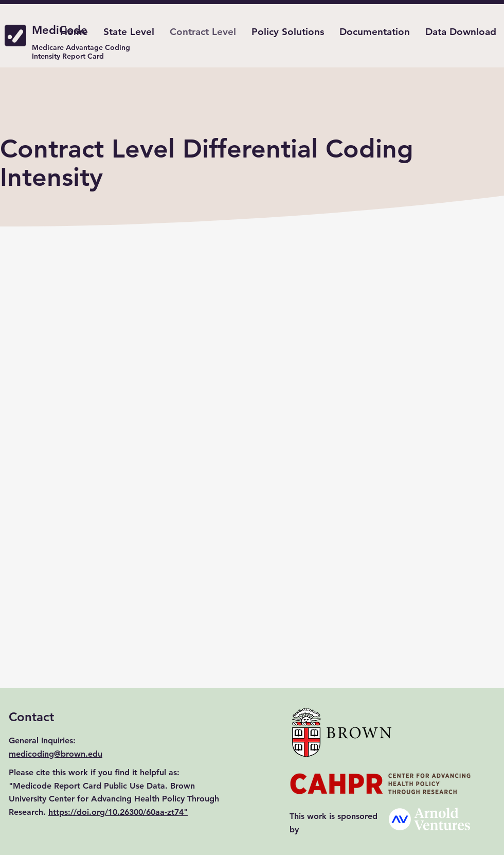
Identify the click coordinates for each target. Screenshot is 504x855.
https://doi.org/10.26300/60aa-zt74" (118, 812)
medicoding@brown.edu (56, 754)
